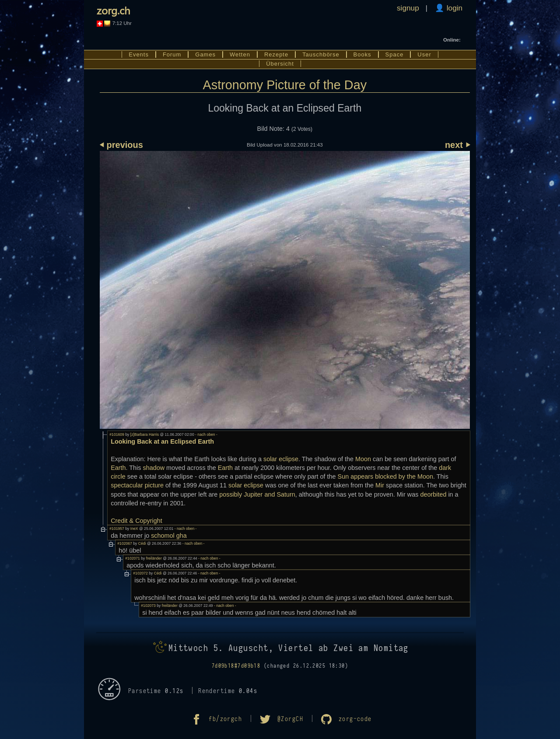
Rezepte (276, 54)
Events (139, 54)
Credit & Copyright (136, 521)
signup (408, 8)
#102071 (133, 558)
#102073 (148, 606)
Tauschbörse (321, 54)
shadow (154, 468)
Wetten (240, 54)
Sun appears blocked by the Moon (385, 476)
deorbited (433, 494)
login (453, 8)
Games (205, 54)
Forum (172, 54)
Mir (380, 485)
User (424, 54)
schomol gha (169, 536)
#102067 (125, 543)
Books (362, 54)
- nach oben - (206, 434)
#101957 (117, 529)
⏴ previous (121, 145)
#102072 (140, 573)
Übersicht (280, 64)
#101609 (117, 434)
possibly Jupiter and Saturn (257, 494)
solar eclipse (281, 459)
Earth (118, 468)
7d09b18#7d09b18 (236, 666)
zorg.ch (114, 10)
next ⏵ (457, 145)
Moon (363, 459)
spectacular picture (137, 485)
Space (395, 54)
